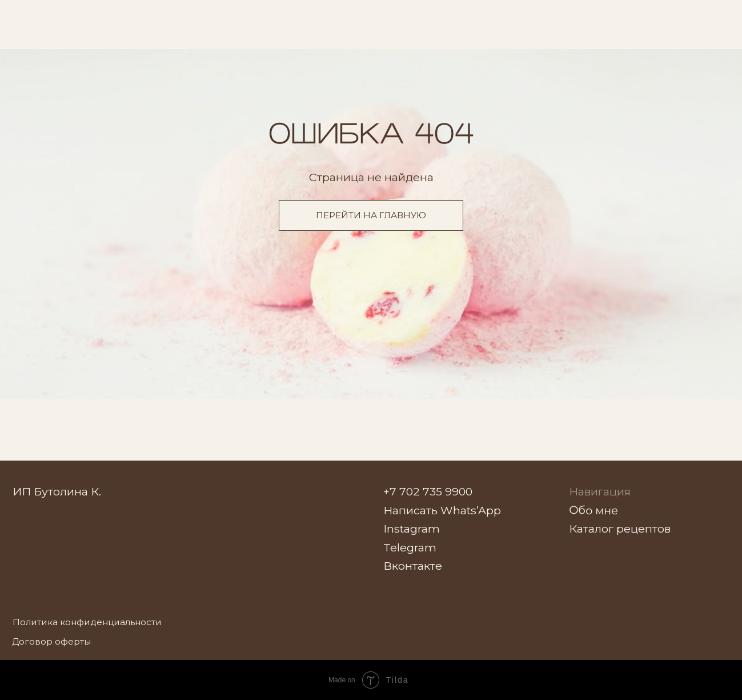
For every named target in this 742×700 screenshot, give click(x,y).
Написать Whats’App (442, 510)
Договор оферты (51, 641)
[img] (697, 20)
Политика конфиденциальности (87, 622)
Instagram (412, 529)
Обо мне (593, 510)
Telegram (410, 547)
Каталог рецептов (620, 529)
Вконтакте (413, 566)
